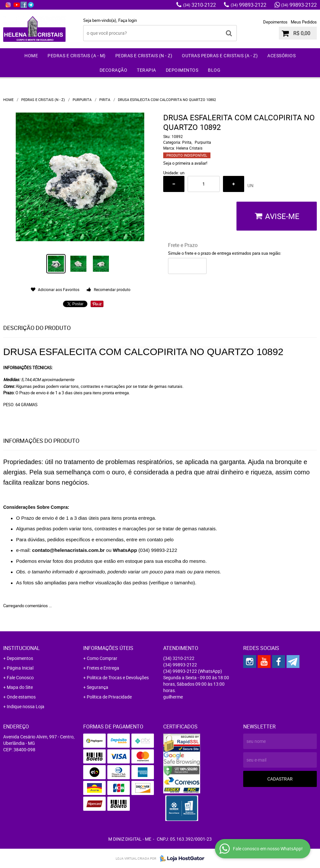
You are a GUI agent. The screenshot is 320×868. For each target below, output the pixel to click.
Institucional (22, 648)
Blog (214, 70)
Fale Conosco (20, 677)
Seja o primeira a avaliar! (185, 163)
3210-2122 (200, 5)
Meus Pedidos (304, 22)
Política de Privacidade (109, 697)
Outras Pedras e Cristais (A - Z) (220, 55)
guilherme (173, 697)
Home (31, 55)
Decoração (114, 70)
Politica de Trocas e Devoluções (118, 677)
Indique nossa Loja (26, 706)
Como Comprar (102, 658)
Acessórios (281, 55)
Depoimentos (275, 22)
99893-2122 (249, 5)
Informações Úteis (108, 648)
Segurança (98, 687)
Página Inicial (20, 668)
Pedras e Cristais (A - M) (77, 55)
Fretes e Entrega (103, 668)
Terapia (147, 70)
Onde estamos (21, 697)
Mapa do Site (20, 687)
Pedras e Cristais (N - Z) (144, 55)
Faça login (128, 20)
